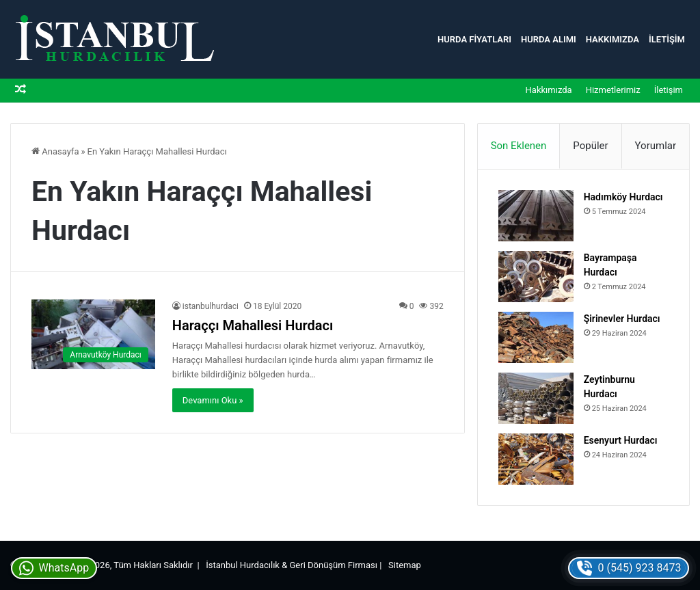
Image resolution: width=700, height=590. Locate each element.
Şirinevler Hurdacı (622, 319)
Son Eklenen (519, 146)
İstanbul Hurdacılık (243, 565)
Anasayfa (55, 151)
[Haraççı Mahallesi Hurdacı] (93, 334)
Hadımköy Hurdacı (623, 197)
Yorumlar (656, 146)
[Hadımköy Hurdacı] (536, 216)
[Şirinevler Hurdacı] (536, 337)
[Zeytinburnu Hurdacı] (536, 398)
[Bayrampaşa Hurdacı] (536, 277)
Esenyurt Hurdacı (621, 440)
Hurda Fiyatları (474, 39)
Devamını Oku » (213, 400)
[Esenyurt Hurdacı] (536, 459)
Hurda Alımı (549, 39)
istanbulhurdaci (211, 306)
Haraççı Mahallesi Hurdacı (253, 325)
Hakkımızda (612, 39)
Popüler (590, 146)
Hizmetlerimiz (613, 90)
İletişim (667, 39)
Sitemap (405, 565)
